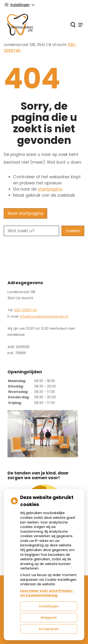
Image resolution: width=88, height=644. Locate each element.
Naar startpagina (25, 213)
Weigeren (49, 618)
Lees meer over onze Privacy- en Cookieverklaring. (47, 593)
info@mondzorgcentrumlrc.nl (44, 316)
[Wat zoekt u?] (31, 231)
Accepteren (49, 629)
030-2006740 (25, 310)
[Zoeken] (73, 25)
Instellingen (49, 606)
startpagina (50, 189)
